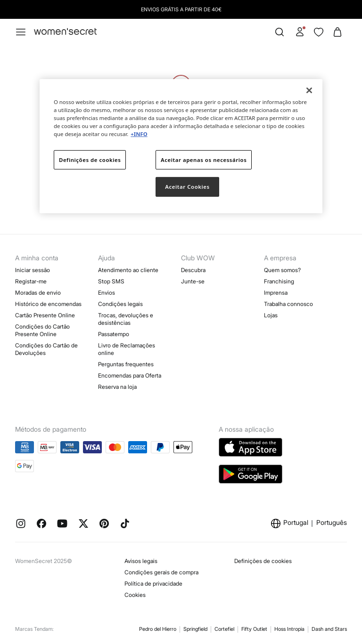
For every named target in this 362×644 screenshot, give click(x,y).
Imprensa (276, 293)
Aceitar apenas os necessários (204, 159)
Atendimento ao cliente (128, 270)
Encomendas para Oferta (130, 375)
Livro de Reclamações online (127, 349)
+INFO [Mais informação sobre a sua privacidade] (139, 134)
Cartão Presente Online (45, 315)
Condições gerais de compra (161, 572)
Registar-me (31, 281)
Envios (107, 293)
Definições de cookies (263, 561)
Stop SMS (111, 281)
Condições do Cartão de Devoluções (46, 349)
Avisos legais (141, 561)
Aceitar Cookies (187, 187)
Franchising (279, 281)
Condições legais (120, 304)
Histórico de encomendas (48, 304)
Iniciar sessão (33, 270)
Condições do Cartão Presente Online (42, 330)
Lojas (271, 315)
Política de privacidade (153, 584)
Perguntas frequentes (126, 364)
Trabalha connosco (288, 304)
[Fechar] (309, 90)
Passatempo (114, 334)
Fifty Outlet (254, 629)
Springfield (195, 629)
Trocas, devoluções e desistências (126, 319)
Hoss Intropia (289, 629)
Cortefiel (224, 629)
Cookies (135, 595)
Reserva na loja (117, 387)
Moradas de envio (38, 293)
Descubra (193, 270)
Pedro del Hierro (158, 629)
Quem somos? (282, 270)
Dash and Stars (329, 629)
